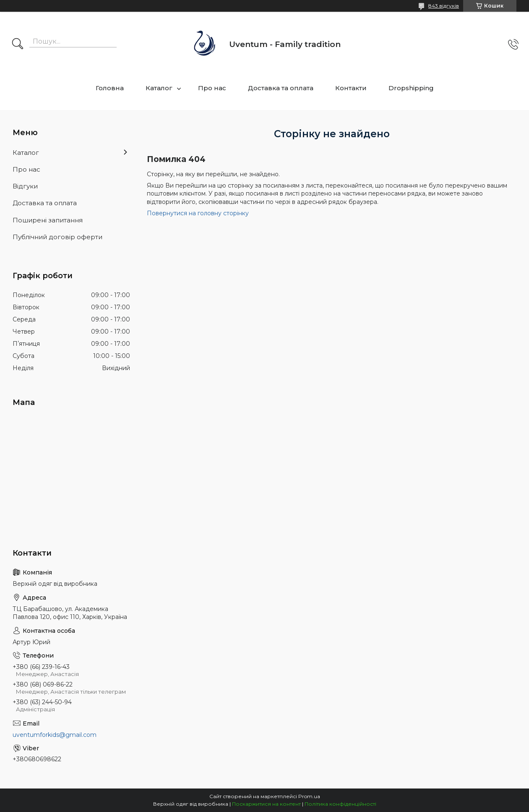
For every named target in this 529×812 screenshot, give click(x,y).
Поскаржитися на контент (266, 804)
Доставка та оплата (281, 88)
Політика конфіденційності (340, 804)
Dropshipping (411, 88)
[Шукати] (18, 44)
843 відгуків (444, 6)
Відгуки (25, 186)
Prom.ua (309, 796)
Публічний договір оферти (57, 237)
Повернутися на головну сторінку (198, 213)
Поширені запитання (48, 220)
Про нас (212, 88)
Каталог (159, 88)
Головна (110, 88)
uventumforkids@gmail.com (55, 735)
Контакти (351, 88)
